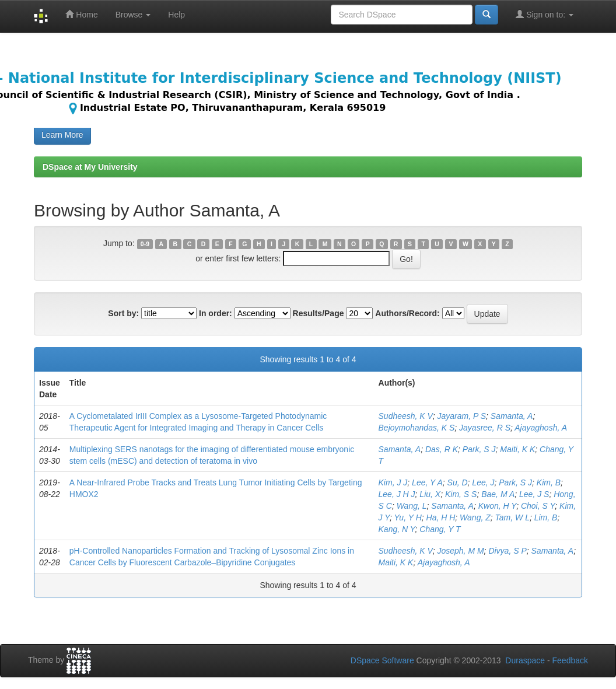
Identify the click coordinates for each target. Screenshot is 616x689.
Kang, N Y (397, 529)
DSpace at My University (90, 167)
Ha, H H (441, 517)
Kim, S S (461, 494)
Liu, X (430, 494)
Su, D (458, 482)
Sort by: (123, 313)
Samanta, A (512, 416)
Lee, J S (534, 494)
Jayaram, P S (461, 416)
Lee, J (483, 482)
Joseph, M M (460, 551)
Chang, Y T (440, 529)
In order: (216, 313)
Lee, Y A (427, 482)
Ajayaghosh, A (541, 428)
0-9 (145, 244)
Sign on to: (545, 14)
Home (81, 14)
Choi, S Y (538, 506)
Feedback (570, 660)
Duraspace (525, 660)
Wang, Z (475, 517)
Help (176, 15)
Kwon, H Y (497, 506)
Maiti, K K (517, 449)
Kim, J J (393, 482)
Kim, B (549, 482)
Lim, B (546, 517)
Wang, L (412, 506)
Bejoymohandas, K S (417, 428)
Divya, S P (507, 551)
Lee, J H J (397, 494)
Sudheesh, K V (406, 416)
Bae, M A (498, 494)
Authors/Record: (407, 313)
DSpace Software (382, 660)
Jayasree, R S (485, 428)
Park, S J (479, 449)
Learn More (62, 135)
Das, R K (442, 449)
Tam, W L (512, 517)
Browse (133, 15)
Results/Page (318, 313)
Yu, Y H (408, 517)
